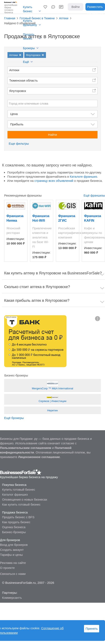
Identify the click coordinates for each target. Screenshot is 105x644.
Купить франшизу (30, 23)
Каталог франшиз (15, 494)
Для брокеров (10, 540)
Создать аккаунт (12, 550)
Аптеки (14, 70)
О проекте (7, 568)
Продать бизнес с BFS (18, 517)
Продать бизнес (29, 37)
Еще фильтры (19, 144)
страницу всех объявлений (54, 181)
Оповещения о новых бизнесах (25, 499)
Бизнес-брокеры (14, 532)
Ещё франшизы (94, 196)
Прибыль (17, 124)
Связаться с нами (13, 574)
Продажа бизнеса (15, 512)
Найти (52, 135)
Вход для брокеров (14, 545)
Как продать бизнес (16, 522)
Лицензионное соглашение (39, 457)
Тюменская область (23, 80)
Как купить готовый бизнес (21, 504)
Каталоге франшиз (83, 177)
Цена (14, 114)
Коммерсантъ (12, 598)
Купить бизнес (28, 9)
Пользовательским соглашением (26, 448)
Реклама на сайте (13, 563)
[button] (45, 7)
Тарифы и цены (11, 555)
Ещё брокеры (14, 418)
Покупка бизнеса (14, 485)
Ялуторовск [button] (18, 91)
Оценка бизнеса (14, 527)
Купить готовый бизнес (19, 489)
